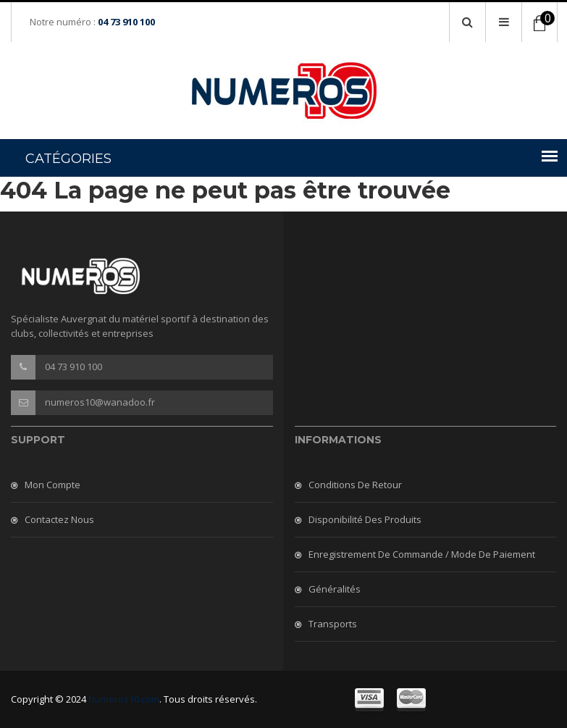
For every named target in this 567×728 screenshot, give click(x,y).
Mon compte (52, 485)
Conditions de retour (355, 485)
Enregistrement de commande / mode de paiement (422, 554)
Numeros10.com (124, 699)
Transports (333, 624)
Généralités (335, 589)
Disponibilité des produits (365, 519)
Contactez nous (59, 519)
